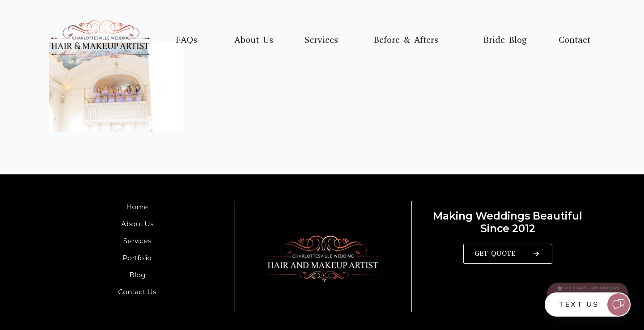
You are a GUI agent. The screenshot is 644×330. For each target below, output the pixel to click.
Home (137, 207)
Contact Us (137, 292)
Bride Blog (505, 40)
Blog (137, 275)
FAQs (186, 40)
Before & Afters (406, 40)
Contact (574, 40)
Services (321, 40)
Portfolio (137, 258)
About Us (254, 40)
